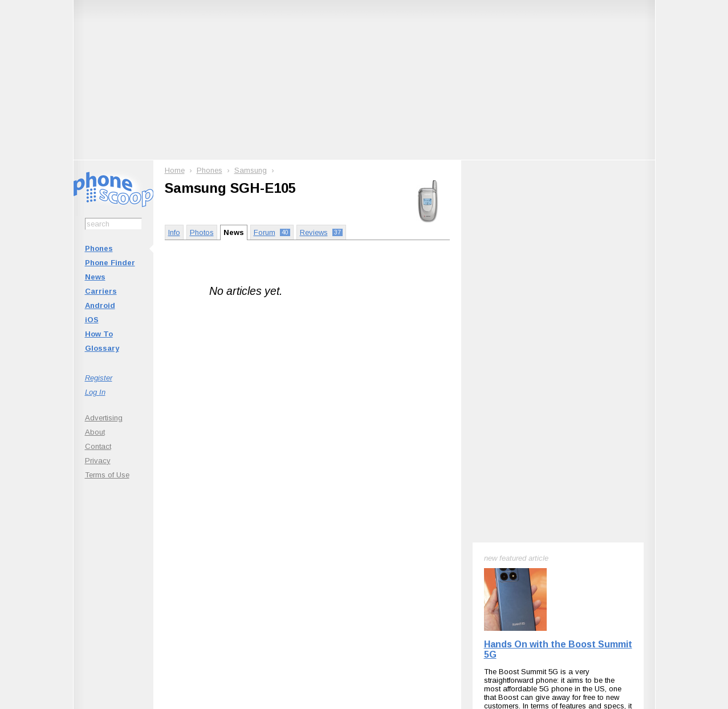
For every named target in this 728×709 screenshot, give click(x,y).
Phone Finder (110, 263)
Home (175, 170)
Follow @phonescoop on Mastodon (345, 553)
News (95, 277)
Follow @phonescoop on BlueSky (241, 553)
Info (174, 232)
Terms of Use (107, 475)
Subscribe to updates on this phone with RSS (139, 553)
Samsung (251, 170)
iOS (92, 320)
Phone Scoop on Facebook (544, 553)
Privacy (98, 461)
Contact (98, 446)
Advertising (104, 418)
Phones (99, 248)
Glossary (102, 348)
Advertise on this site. (364, 622)
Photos (202, 232)
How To (99, 334)
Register (99, 378)
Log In (95, 392)
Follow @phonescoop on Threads (448, 553)
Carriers (101, 291)
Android (100, 305)
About (95, 432)
